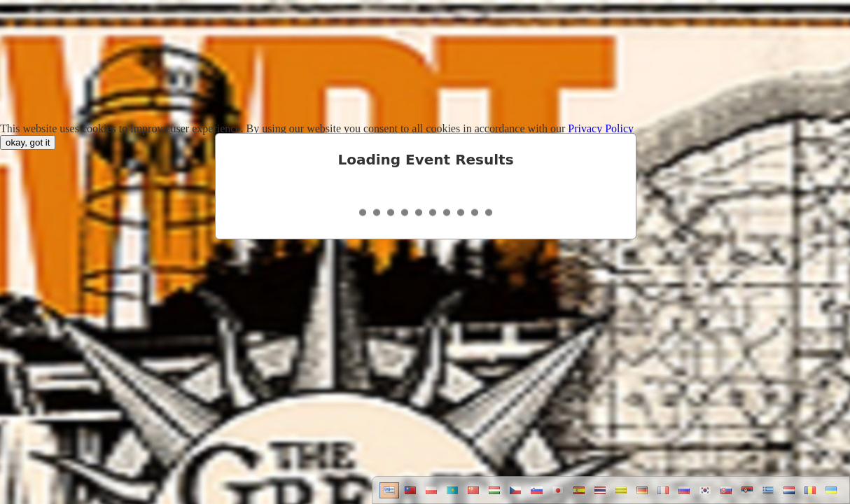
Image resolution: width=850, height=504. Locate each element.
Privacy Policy (601, 128)
